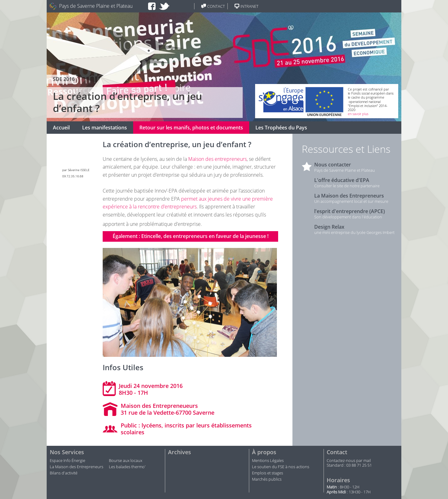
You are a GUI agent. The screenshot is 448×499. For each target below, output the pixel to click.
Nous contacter (333, 165)
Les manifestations (105, 128)
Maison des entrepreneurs (217, 159)
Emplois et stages (268, 473)
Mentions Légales (268, 461)
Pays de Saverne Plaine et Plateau (96, 6)
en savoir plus (358, 114)
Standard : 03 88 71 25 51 (349, 465)
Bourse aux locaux (126, 461)
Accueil (61, 128)
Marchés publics (267, 479)
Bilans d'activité (64, 473)
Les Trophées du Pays (281, 128)
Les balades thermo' (127, 467)
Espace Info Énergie (68, 461)
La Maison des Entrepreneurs (77, 467)
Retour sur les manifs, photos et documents (191, 128)
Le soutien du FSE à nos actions (281, 467)
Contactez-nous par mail (349, 461)
